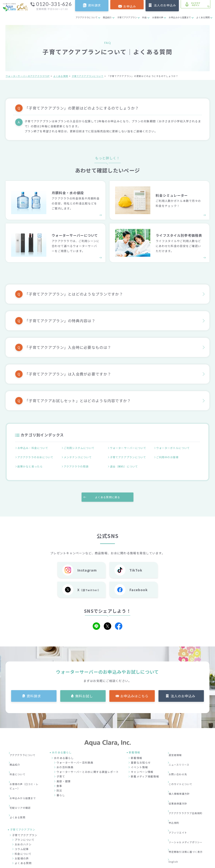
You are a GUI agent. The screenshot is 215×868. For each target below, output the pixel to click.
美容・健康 (64, 775)
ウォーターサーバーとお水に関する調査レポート (88, 766)
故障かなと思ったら (31, 463)
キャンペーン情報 (142, 766)
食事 (59, 780)
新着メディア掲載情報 (145, 770)
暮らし (61, 789)
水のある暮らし (64, 752)
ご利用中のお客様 (168, 455)
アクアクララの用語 (77, 463)
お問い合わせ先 (180, 758)
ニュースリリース (182, 752)
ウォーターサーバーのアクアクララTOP (28, 76)
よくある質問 (203, 17)
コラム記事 (22, 815)
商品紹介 (107, 17)
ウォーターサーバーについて (129, 448)
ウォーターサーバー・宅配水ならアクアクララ (125, 864)
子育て (61, 770)
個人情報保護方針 (182, 769)
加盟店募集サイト (189, 846)
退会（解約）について (125, 463)
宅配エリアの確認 (23, 779)
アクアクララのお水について (37, 455)
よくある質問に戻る (107, 491)
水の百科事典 (65, 761)
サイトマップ (179, 814)
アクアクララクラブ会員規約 (189, 780)
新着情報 (137, 752)
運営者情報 (178, 747)
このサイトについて (183, 764)
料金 (145, 17)
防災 (59, 784)
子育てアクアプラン (127, 17)
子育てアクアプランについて (88, 76)
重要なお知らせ (141, 756)
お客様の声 (158, 17)
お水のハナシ (23, 810)
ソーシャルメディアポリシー (189, 797)
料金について (20, 758)
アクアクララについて (87, 17)
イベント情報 (139, 761)
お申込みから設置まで (180, 17)
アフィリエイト (180, 791)
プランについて (25, 805)
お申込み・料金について (34, 448)
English (176, 808)
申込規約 (176, 786)
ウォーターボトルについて (174, 448)
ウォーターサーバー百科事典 (75, 756)
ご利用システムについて (80, 448)
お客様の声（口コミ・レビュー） (26, 766)
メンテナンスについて (79, 455)
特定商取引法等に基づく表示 (189, 803)
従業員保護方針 (180, 775)
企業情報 (145, 846)
